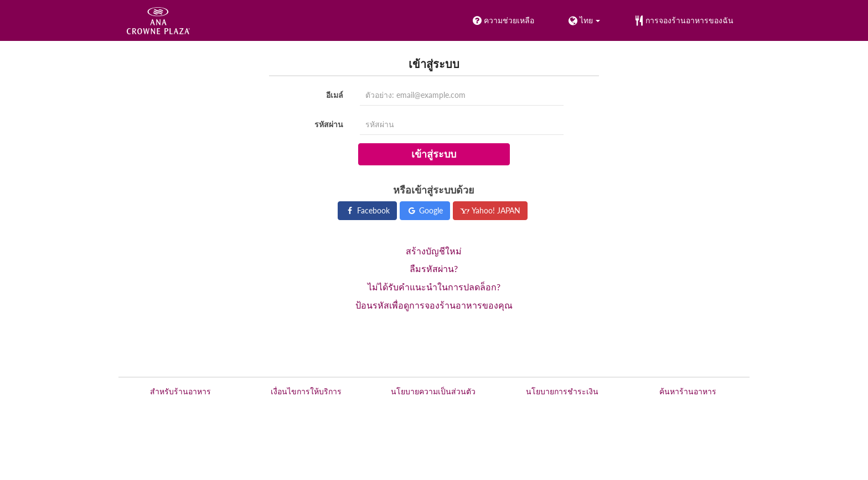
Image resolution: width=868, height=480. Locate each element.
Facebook (367, 210)
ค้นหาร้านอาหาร (688, 391)
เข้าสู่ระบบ (434, 154)
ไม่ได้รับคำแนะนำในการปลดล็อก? (434, 287)
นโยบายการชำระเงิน (562, 391)
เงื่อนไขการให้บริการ (306, 391)
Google (425, 210)
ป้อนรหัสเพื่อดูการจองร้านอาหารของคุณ (434, 305)
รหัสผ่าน (329, 124)
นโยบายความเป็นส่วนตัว (433, 391)
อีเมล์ (335, 95)
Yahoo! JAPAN (490, 210)
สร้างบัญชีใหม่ (434, 251)
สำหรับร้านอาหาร (180, 391)
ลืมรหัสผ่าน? (434, 268)
